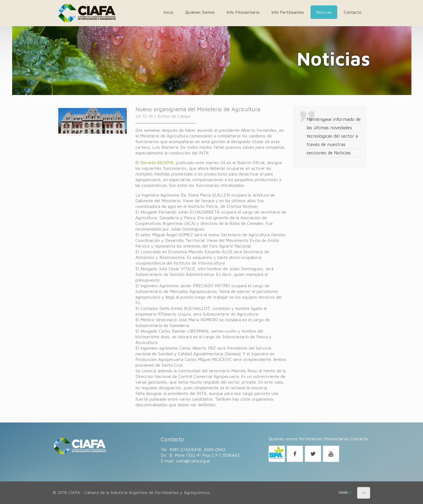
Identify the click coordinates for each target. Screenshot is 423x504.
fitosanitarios (336, 439)
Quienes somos (283, 439)
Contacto (359, 439)
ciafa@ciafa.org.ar (193, 461)
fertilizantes (311, 439)
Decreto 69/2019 (157, 163)
